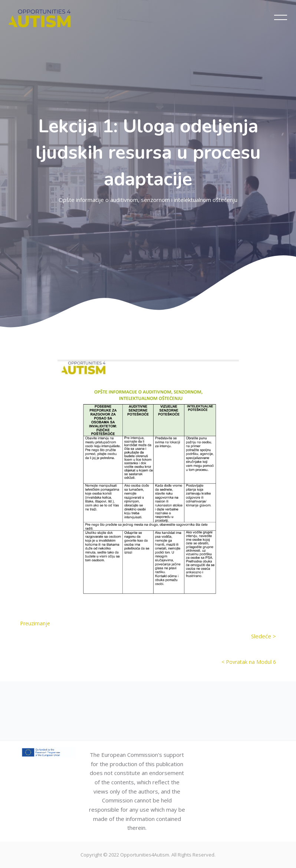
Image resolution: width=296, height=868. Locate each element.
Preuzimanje (35, 623)
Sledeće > (264, 636)
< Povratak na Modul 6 (249, 662)
